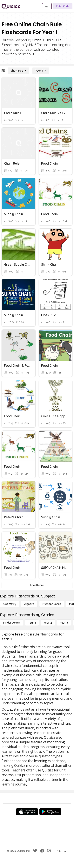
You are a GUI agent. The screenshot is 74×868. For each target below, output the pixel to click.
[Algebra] (29, 604)
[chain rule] (18, 71)
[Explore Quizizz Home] (11, 6)
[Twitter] (35, 851)
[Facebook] (42, 851)
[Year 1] (41, 71)
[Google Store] (50, 812)
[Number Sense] (52, 604)
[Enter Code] (63, 6)
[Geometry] (10, 604)
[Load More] (37, 585)
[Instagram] (49, 851)
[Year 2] (48, 623)
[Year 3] (64, 623)
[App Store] (27, 812)
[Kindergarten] (12, 623)
